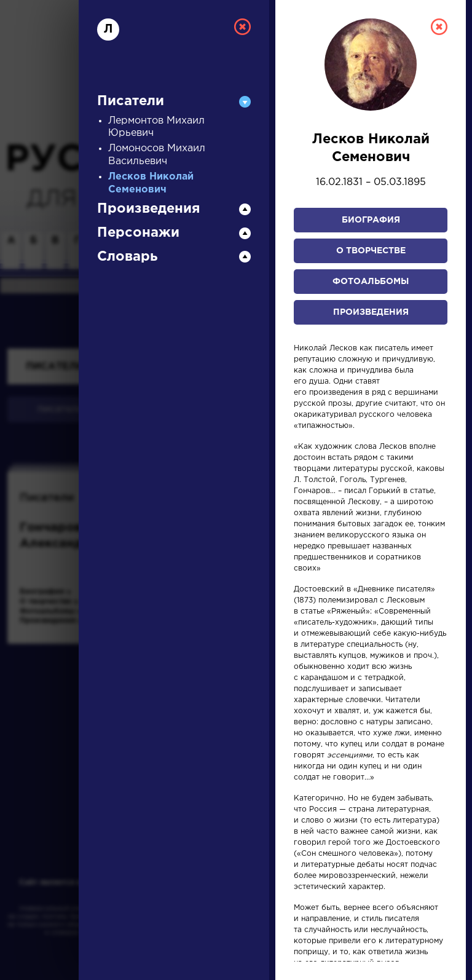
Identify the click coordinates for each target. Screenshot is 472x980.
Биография (371, 220)
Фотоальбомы (371, 282)
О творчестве (371, 251)
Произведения (371, 312)
